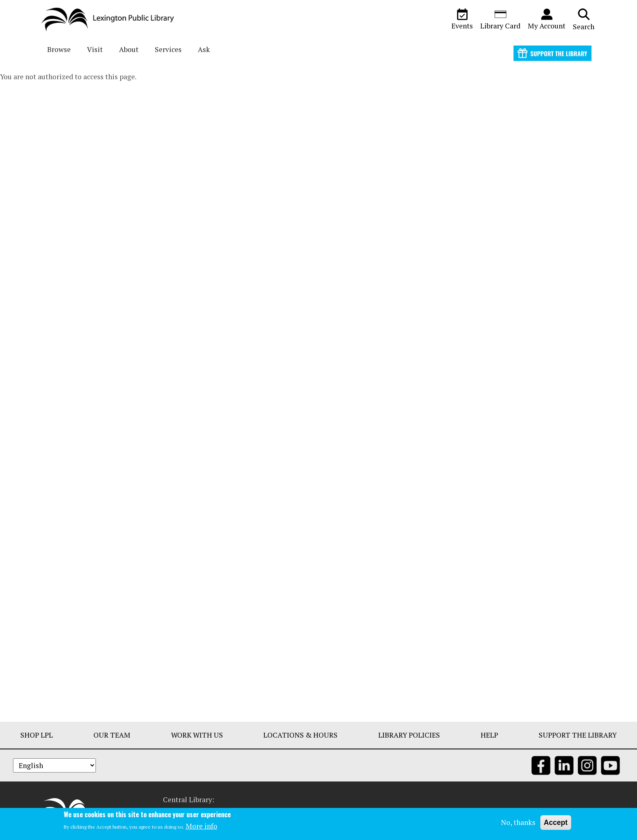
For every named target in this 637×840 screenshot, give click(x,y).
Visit (95, 49)
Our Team (112, 735)
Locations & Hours (300, 735)
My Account (547, 19)
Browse (59, 49)
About (129, 49)
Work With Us (197, 735)
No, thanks (518, 823)
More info (201, 827)
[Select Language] (54, 765)
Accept (556, 823)
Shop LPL (37, 735)
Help (489, 735)
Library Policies (409, 735)
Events (462, 19)
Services (168, 49)
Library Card (500, 19)
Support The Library (578, 735)
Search (584, 19)
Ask (204, 49)
